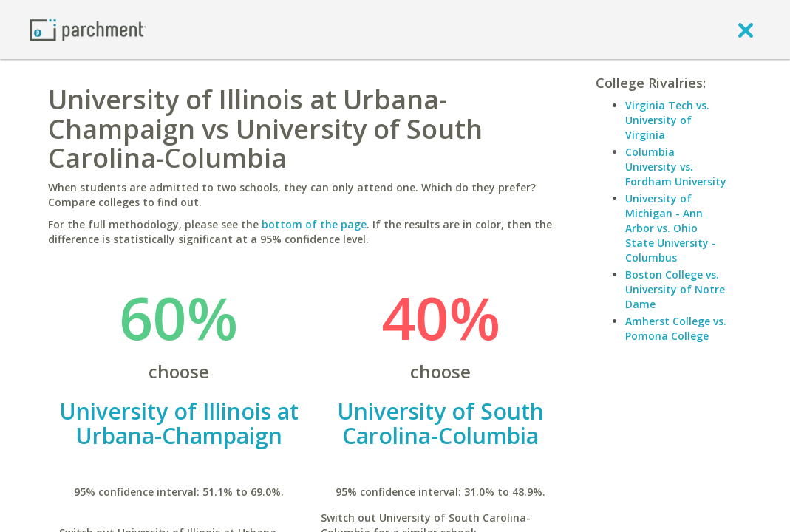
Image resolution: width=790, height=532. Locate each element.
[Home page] (88, 29)
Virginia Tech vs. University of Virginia (667, 120)
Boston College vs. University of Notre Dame (675, 289)
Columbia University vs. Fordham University (676, 167)
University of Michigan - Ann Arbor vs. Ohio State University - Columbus (671, 228)
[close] (746, 30)
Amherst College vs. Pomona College (676, 328)
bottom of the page (314, 224)
